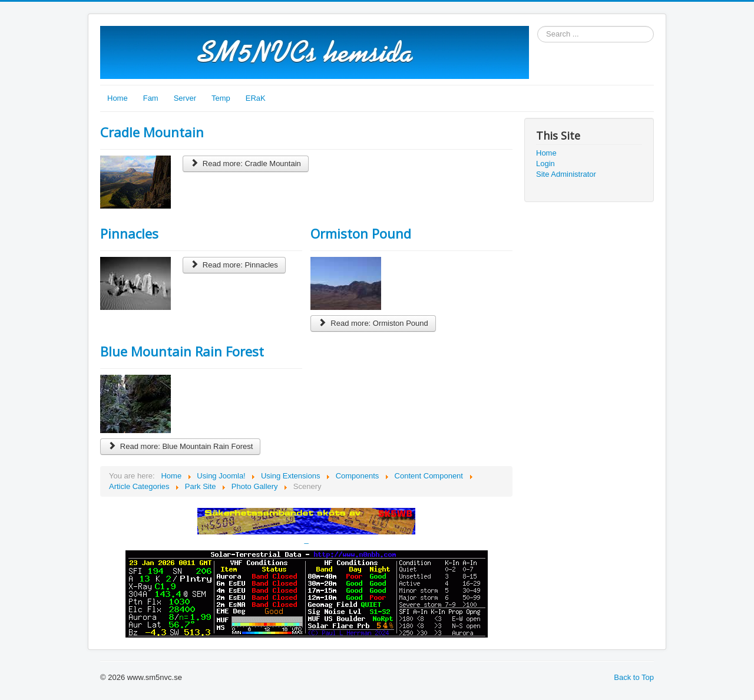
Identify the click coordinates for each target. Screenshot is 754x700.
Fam (151, 98)
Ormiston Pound (361, 233)
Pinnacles (129, 233)
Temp (221, 98)
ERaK (256, 98)
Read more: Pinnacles (234, 265)
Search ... (538, 26)
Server (185, 98)
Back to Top (634, 677)
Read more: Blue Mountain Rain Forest (180, 446)
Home (118, 98)
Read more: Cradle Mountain (246, 164)
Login (545, 164)
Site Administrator (566, 174)
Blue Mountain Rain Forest (182, 351)
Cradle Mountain (152, 132)
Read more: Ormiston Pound (373, 323)
